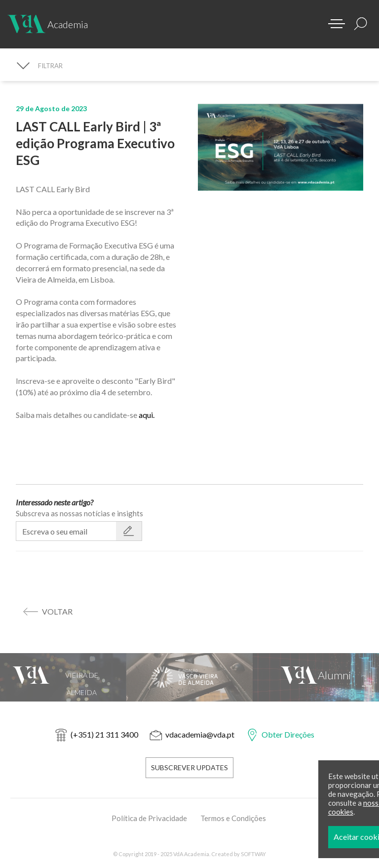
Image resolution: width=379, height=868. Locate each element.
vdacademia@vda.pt (200, 734)
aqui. (147, 415)
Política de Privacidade (149, 818)
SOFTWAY (253, 854)
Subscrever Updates (189, 767)
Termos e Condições (233, 818)
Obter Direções (288, 734)
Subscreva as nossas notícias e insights (79, 513)
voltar (57, 611)
